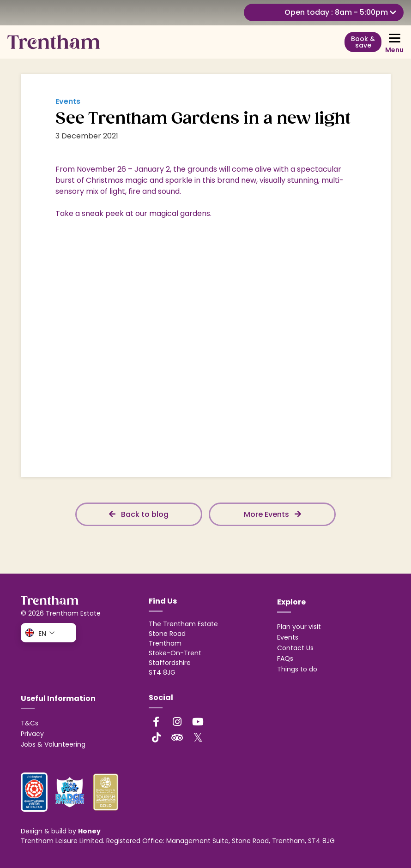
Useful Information (58, 698)
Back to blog (139, 514)
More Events (272, 514)
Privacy (32, 734)
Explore (291, 602)
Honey (89, 831)
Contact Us (295, 648)
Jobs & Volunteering (53, 744)
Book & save (363, 42)
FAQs (285, 658)
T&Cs (30, 723)
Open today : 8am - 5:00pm (340, 12)
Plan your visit (299, 627)
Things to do (297, 669)
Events (288, 637)
